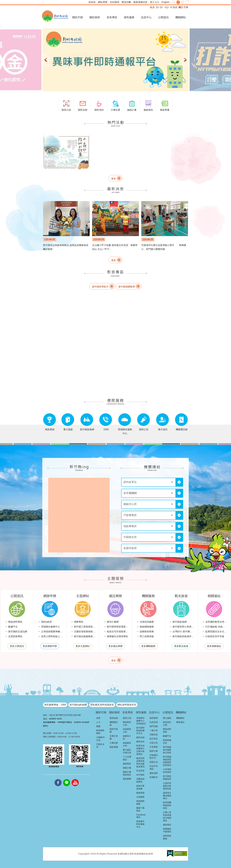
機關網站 (181, 17)
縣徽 (98, 726)
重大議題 (167, 718)
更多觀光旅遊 (181, 646)
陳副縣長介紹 (127, 724)
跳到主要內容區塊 (2, 2)
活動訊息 (154, 734)
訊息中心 (146, 17)
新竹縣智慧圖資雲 (167, 778)
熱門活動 (154, 726)
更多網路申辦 (50, 646)
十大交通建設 (127, 758)
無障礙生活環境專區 (117, 636)
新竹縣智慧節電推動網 (118, 627)
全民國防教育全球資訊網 (216, 622)
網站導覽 (103, 2)
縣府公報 (154, 751)
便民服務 (129, 17)
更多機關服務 (148, 646)
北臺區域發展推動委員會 (85, 632)
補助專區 (167, 825)
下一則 (185, 60)
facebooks (58, 779)
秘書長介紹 (127, 737)
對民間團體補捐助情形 (167, 805)
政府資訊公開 (167, 724)
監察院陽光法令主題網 (216, 632)
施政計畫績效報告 (127, 773)
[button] (115, 60)
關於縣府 (95, 17)
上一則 (46, 60)
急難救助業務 (147, 632)
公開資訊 (163, 17)
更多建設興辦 (115, 646)
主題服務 (140, 797)
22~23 (159, 7)
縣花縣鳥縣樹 (100, 732)
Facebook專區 (141, 816)
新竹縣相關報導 (127, 287)
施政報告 (127, 764)
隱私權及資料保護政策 (102, 705)
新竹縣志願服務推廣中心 (85, 636)
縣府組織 (114, 718)
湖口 (181, 7)
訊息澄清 (154, 722)
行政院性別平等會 (215, 636)
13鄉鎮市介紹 (100, 739)
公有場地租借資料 (167, 771)
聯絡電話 (180, 722)
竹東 (186, 7)
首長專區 (112, 17)
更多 (114, 179)
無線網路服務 (147, 627)
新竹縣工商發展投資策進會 (85, 627)
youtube (75, 779)
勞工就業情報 (147, 636)
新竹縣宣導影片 (100, 287)
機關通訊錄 (114, 724)
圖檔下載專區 (140, 809)
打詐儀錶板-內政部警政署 (216, 627)
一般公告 (154, 730)
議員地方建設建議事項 (167, 796)
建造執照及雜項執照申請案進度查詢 (140, 762)
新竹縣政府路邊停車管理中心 (183, 636)
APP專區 (140, 775)
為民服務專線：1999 (55, 705)
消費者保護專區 (140, 780)
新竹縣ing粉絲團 (78, 705)
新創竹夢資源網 (140, 787)
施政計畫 (127, 768)
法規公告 (154, 743)
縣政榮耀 (127, 779)
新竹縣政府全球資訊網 (55, 16)
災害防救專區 (15, 636)
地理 (98, 718)
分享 (187, 2)
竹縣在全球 (100, 746)
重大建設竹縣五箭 (127, 751)
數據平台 (13, 627)
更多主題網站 (83, 646)
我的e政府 (46, 622)
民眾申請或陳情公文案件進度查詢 (140, 750)
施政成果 (154, 773)
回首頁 (92, 2)
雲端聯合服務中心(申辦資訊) (141, 721)
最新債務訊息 (140, 2)
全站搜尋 (114, 2)
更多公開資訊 (17, 646)
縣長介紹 (127, 718)
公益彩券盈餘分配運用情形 (167, 786)
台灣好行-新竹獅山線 (183, 632)
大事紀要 (114, 743)
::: (43, 1)
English (165, 2)
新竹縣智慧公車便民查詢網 (183, 627)
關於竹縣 (78, 17)
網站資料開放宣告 (127, 705)
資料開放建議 (167, 837)
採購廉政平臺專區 (167, 830)
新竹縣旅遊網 (180, 622)
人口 (98, 722)
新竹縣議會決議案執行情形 (167, 750)
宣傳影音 (154, 777)
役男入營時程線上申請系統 (52, 636)
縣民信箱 (140, 737)
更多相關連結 (214, 646)
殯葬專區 (79, 622)
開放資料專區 (15, 622)
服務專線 (140, 793)
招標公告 (154, 762)
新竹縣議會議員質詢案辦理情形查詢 (167, 761)
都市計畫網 (113, 622)
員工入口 (155, 2)
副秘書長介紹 (127, 744)
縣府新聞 (154, 718)
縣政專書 (114, 747)
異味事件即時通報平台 (140, 824)
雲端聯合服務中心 (51, 627)
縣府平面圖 (114, 730)
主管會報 (154, 747)
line (67, 779)
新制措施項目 (167, 741)
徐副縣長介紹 (127, 730)
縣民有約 (140, 742)
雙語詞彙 (126, 2)
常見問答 (140, 771)
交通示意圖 (114, 737)
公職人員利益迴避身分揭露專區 (167, 816)
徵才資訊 (154, 739)
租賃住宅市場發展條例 (118, 632)
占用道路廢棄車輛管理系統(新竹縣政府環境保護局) (52, 632)
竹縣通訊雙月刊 (154, 757)
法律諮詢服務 (147, 622)
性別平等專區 (154, 768)
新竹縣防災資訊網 (18, 632)
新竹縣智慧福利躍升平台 (140, 731)
